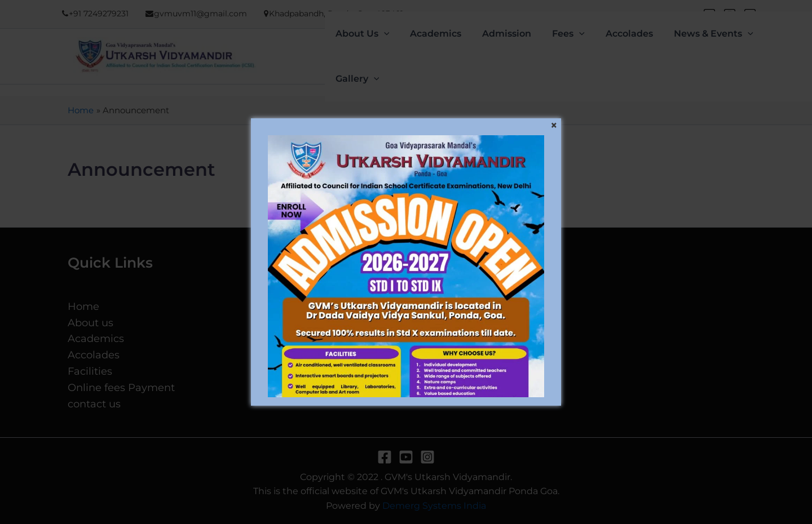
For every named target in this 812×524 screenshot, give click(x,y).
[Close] (554, 126)
